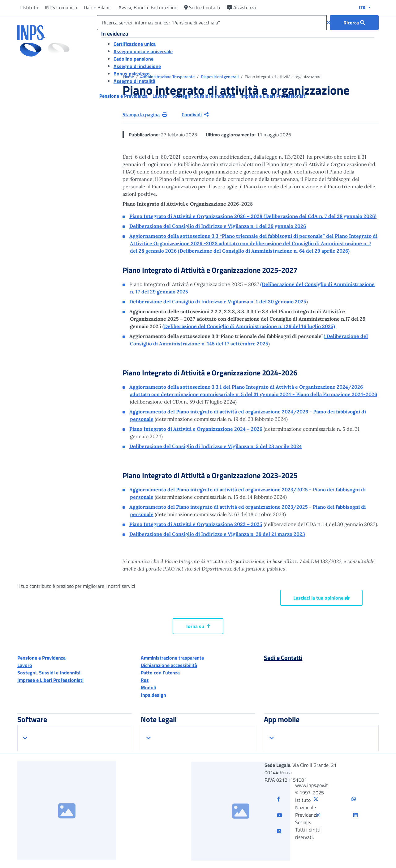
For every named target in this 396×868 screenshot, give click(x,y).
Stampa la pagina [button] (145, 114)
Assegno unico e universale (143, 51)
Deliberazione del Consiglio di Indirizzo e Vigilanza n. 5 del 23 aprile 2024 (216, 446)
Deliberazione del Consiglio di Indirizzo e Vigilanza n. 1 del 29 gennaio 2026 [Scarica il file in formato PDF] (218, 226)
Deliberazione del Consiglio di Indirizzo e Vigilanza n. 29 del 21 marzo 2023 (217, 534)
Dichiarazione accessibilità (169, 665)
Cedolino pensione (133, 59)
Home (129, 77)
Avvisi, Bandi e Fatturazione (148, 7)
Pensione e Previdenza (41, 658)
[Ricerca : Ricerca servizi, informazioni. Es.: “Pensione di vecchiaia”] (354, 23)
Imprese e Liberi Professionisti (50, 680)
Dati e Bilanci (98, 7)
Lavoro (25, 665)
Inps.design (153, 695)
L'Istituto (29, 7)
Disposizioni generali (220, 77)
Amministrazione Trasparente (168, 77)
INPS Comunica (61, 7)
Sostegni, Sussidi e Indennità (49, 673)
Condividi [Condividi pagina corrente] (195, 114)
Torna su (198, 626)
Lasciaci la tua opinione (321, 598)
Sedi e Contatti (202, 7)
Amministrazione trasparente (172, 658)
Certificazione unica (135, 44)
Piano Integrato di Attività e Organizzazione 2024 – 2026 (196, 429)
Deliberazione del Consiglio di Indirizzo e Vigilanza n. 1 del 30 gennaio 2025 (218, 301)
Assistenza (241, 7)
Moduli (148, 687)
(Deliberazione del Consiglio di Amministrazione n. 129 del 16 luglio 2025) (249, 326)
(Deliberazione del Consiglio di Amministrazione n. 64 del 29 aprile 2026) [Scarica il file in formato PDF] (253, 243)
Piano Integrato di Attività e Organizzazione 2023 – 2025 (196, 524)
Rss (145, 680)
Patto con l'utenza (160, 673)
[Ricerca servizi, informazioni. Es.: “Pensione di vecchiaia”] (212, 23)
